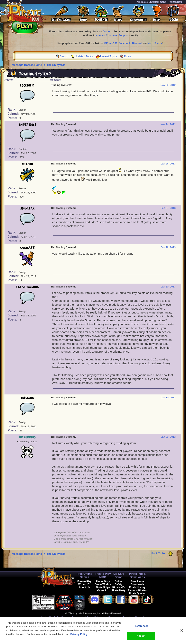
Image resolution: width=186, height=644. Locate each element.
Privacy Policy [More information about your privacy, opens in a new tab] (79, 636)
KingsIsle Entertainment (151, 2)
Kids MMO (119, 587)
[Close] (182, 632)
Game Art (103, 590)
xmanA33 (27, 248)
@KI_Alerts (155, 43)
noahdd (27, 164)
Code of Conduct (62, 617)
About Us (84, 587)
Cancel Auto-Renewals (134, 617)
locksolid (27, 85)
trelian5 (27, 398)
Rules (127, 56)
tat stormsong (27, 287)
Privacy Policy (93, 617)
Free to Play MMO (103, 575)
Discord (107, 31)
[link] (95, 602)
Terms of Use (78, 617)
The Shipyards (56, 65)
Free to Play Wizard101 (84, 583)
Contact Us (46, 617)
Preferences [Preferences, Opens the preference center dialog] (141, 628)
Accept (141, 638)
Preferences (115, 617)
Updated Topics (84, 56)
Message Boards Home (27, 65)
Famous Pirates (137, 590)
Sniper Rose (27, 125)
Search (64, 56)
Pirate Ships (103, 587)
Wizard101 (176, 2)
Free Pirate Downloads (137, 583)
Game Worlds (103, 584)
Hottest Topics (109, 56)
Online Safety (118, 583)
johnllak (27, 208)
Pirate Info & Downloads (137, 575)
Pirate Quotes (137, 593)
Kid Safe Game (118, 575)
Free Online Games (84, 575)
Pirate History (137, 587)
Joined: (14, 114)
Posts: (13, 118)
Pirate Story (103, 581)
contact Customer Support (112, 35)
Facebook (125, 43)
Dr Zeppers (27, 437)
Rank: (12, 110)
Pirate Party (119, 590)
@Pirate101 (111, 43)
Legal (105, 617)
